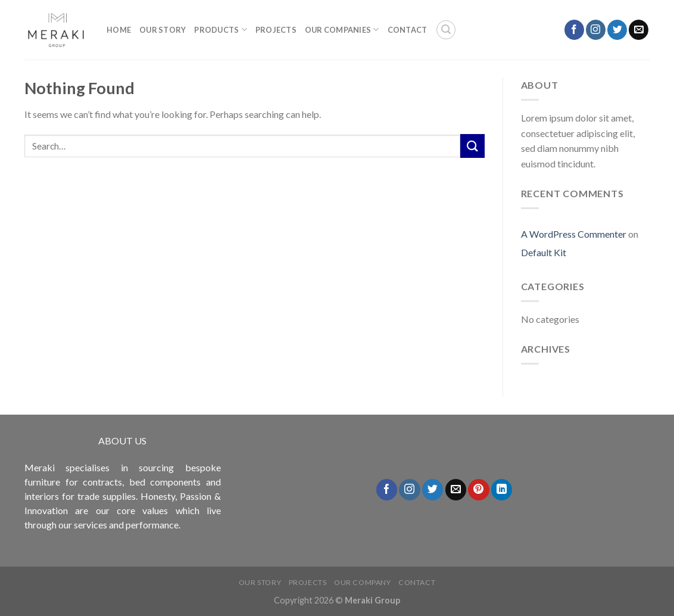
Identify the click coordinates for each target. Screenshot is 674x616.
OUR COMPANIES (342, 29)
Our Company (363, 582)
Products (221, 29)
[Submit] (472, 146)
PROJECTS (276, 30)
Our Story (163, 30)
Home (119, 30)
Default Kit (544, 252)
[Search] (446, 30)
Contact (408, 30)
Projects (308, 582)
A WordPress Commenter (574, 234)
